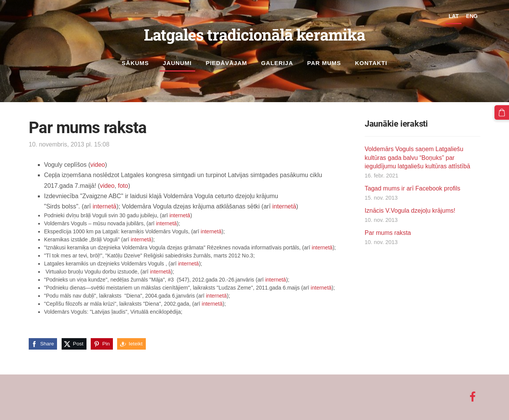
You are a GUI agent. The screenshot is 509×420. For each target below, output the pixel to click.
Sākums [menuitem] (135, 63)
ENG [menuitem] (472, 16)
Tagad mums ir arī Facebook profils (413, 188)
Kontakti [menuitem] (371, 63)
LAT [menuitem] (454, 16)
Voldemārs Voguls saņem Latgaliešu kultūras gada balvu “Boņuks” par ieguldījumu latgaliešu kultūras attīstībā (418, 158)
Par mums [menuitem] (324, 63)
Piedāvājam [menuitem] (226, 63)
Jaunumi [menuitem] (177, 63)
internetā (104, 206)
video (98, 165)
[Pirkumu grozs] (502, 112)
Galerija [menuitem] (277, 63)
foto (123, 185)
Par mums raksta (388, 233)
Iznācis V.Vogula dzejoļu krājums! (410, 211)
